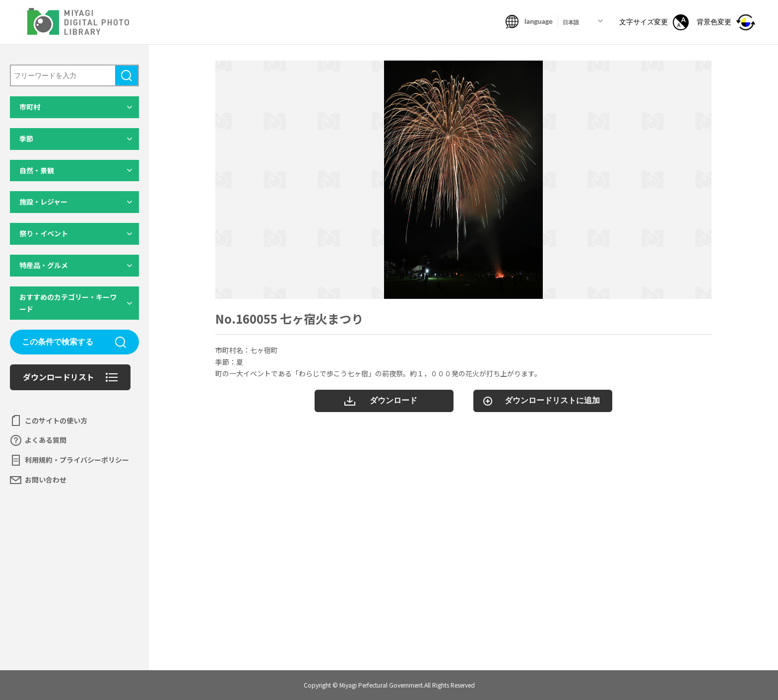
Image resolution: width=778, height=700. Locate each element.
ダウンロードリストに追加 (552, 400)
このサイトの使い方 (56, 420)
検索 (127, 75)
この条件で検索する (58, 342)
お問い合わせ (46, 480)
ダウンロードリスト (59, 377)
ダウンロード (393, 400)
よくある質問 (46, 440)
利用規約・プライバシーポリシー (77, 460)
